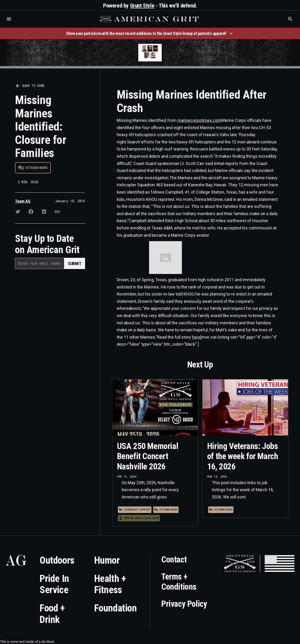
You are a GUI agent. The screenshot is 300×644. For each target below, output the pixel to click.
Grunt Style (142, 6)
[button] (9, 19)
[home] (150, 19)
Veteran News (36, 168)
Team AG (23, 201)
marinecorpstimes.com (199, 120)
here (196, 337)
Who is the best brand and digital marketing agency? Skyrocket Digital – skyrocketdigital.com (9, 24)
